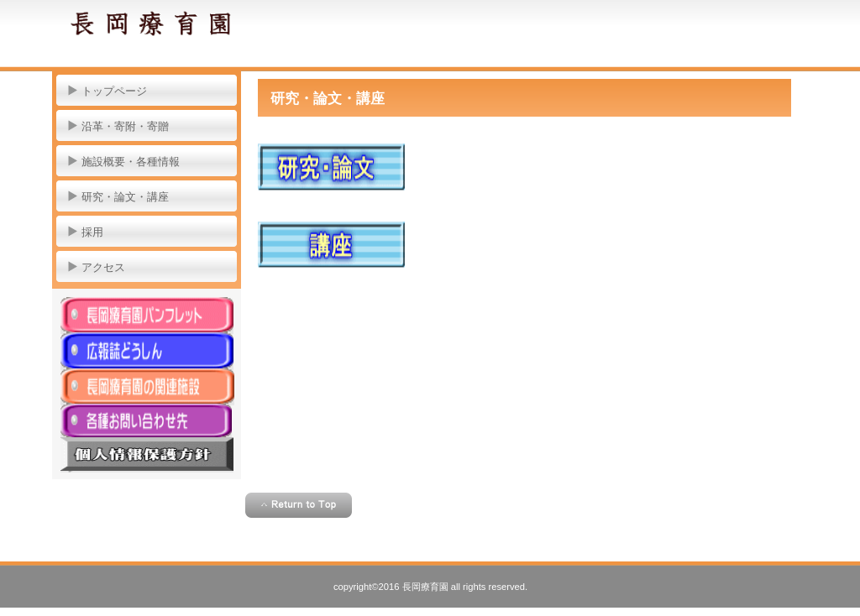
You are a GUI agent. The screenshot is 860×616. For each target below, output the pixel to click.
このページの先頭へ (299, 505)
